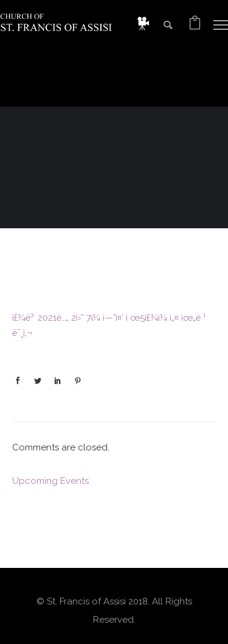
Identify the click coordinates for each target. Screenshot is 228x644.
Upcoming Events (50, 481)
